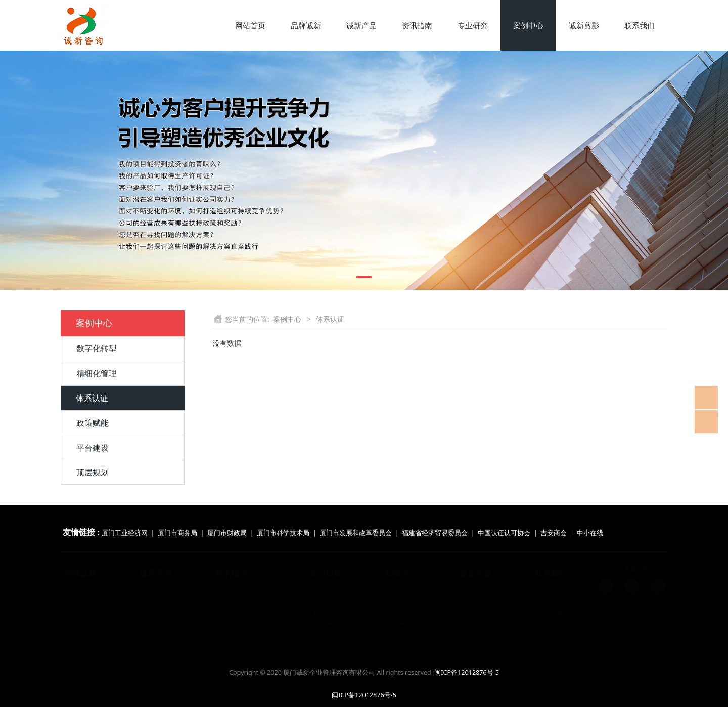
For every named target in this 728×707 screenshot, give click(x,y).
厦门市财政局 (227, 533)
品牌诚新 (306, 25)
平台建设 (93, 448)
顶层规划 (93, 472)
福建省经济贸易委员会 (435, 533)
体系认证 (92, 398)
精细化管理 (97, 373)
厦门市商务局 (178, 533)
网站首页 (250, 25)
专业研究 (473, 25)
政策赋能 (93, 423)
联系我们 (640, 25)
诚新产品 (361, 25)
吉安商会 (554, 533)
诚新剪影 (584, 25)
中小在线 (590, 533)
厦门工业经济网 (125, 533)
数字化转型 (97, 348)
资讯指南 (417, 25)
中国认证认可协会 (504, 533)
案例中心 (528, 25)
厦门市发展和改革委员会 (356, 533)
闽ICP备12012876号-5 (467, 672)
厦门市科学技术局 (283, 533)
